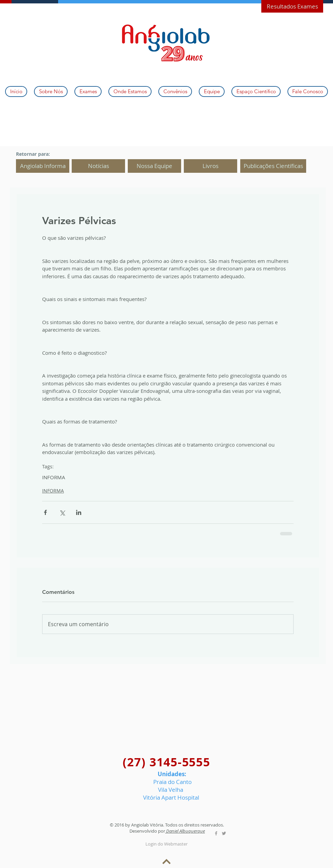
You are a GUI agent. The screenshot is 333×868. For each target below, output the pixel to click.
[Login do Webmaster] (166, 844)
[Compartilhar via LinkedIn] (79, 512)
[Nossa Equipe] (154, 166)
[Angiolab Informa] (43, 166)
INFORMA (54, 477)
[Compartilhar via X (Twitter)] (62, 512)
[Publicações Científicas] (273, 166)
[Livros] (211, 166)
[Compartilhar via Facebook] (45, 512)
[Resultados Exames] (292, 6)
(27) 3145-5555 (166, 762)
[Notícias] (98, 166)
